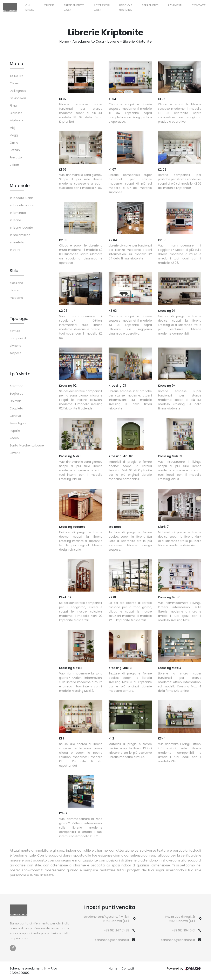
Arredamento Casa (74, 8)
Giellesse (16, 113)
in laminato (18, 213)
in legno (15, 220)
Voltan (14, 165)
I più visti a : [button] (21, 374)
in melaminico (20, 235)
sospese (16, 353)
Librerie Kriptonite (137, 41)
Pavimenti (175, 5)
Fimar (14, 106)
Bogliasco (16, 394)
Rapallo (15, 431)
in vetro (15, 250)
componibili (18, 338)
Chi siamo (30, 8)
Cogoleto (16, 408)
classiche (16, 283)
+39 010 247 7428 (117, 930)
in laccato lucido (22, 198)
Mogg (14, 135)
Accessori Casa (102, 8)
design (14, 290)
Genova (15, 416)
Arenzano (16, 386)
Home (64, 41)
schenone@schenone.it (112, 940)
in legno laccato (21, 228)
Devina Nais (18, 98)
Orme (14, 143)
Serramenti (150, 5)
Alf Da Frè (16, 76)
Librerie (113, 41)
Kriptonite (17, 120)
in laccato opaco (22, 205)
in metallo (17, 242)
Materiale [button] (20, 186)
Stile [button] (14, 271)
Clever (14, 83)
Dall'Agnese (18, 91)
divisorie (15, 346)
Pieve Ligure (18, 423)
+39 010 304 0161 (183, 930)
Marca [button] (16, 64)
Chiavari (16, 401)
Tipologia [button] (19, 319)
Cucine (49, 5)
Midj (12, 128)
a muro (15, 331)
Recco (14, 438)
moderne (16, 298)
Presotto (16, 157)
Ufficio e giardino (126, 8)
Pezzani (15, 150)
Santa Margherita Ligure (27, 445)
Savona (15, 453)
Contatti (199, 5)
